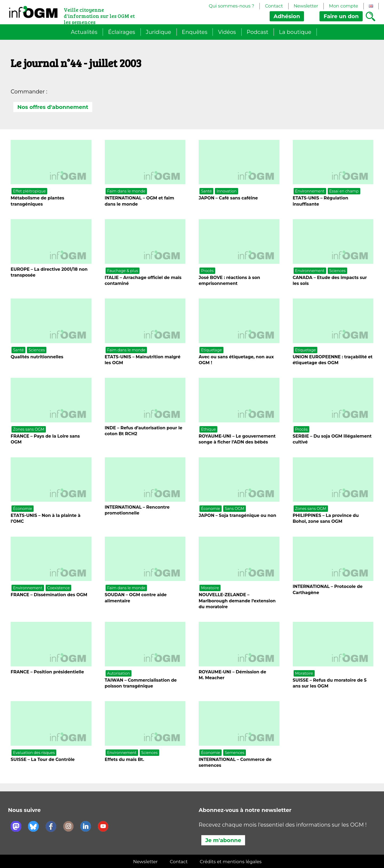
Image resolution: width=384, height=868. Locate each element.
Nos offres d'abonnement (53, 107)
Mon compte (343, 6)
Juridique (159, 32)
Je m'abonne (223, 840)
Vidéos (227, 32)
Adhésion (287, 16)
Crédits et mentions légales (231, 862)
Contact (274, 6)
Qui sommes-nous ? (232, 6)
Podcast (257, 32)
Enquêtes (195, 32)
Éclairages (121, 32)
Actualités (84, 32)
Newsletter (306, 6)
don (341, 16)
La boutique (295, 32)
